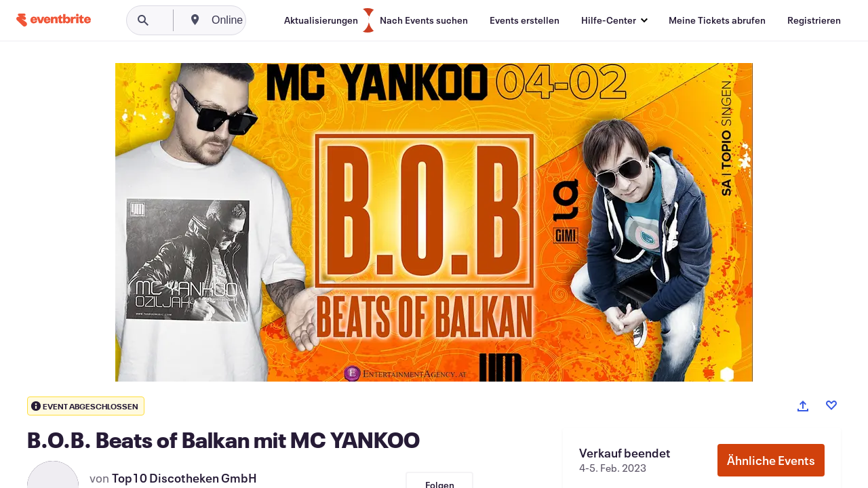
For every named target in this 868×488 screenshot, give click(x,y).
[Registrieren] (814, 20)
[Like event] (831, 405)
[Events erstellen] (525, 20)
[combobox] (279, 20)
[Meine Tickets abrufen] (717, 20)
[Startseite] (54, 20)
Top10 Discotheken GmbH (184, 478)
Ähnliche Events (771, 460)
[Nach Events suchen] (424, 20)
